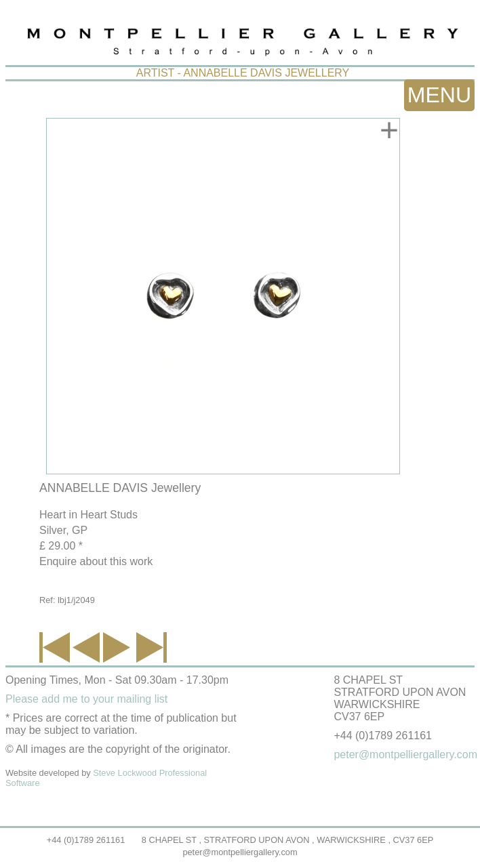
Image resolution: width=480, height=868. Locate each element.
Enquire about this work (96, 561)
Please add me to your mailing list (86, 699)
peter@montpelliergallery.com (240, 852)
